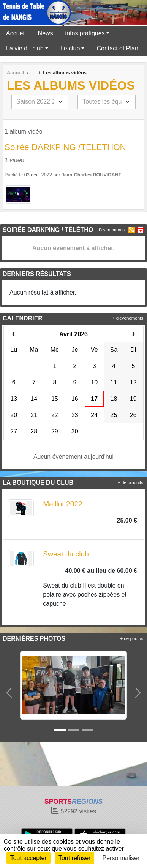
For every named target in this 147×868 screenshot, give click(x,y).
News (46, 33)
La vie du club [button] (25, 48)
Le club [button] (70, 48)
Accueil (16, 33)
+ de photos (132, 638)
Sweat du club (66, 554)
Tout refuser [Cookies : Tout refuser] (74, 858)
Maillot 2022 (62, 504)
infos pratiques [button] (85, 33)
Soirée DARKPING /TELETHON (65, 147)
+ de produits (130, 482)
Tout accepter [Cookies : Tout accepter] (28, 858)
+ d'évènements (109, 230)
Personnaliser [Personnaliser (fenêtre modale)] (121, 858)
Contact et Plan (117, 48)
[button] (9, 693)
